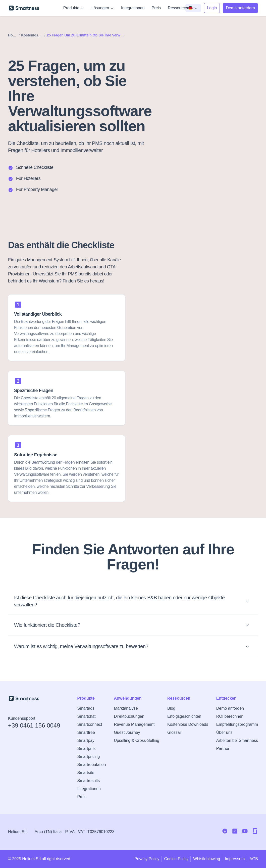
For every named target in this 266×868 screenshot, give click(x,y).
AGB (254, 859)
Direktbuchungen (129, 716)
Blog (171, 708)
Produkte (74, 8)
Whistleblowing (207, 859)
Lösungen (103, 8)
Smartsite (86, 773)
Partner (223, 749)
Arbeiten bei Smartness (237, 740)
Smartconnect (90, 724)
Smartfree (86, 732)
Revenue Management (134, 724)
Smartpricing (89, 757)
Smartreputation (92, 765)
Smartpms (87, 749)
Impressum (235, 859)
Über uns (224, 732)
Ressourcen (181, 8)
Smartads (86, 708)
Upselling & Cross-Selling (137, 740)
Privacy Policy (147, 859)
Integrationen (133, 8)
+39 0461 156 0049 (34, 725)
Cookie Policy (176, 859)
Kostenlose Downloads (188, 724)
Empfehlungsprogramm (237, 724)
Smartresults (89, 781)
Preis (156, 8)
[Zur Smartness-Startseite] (24, 8)
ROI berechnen (230, 716)
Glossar (174, 732)
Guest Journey (127, 732)
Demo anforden (230, 708)
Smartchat (87, 716)
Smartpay (86, 740)
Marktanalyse (126, 708)
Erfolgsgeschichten (184, 716)
